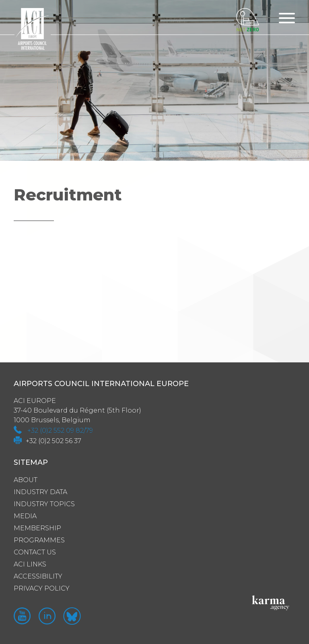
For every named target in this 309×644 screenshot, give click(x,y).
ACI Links (30, 564)
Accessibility (38, 576)
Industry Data (40, 492)
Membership (37, 528)
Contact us (35, 552)
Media (25, 516)
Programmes (39, 540)
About (26, 480)
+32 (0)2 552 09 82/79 (60, 430)
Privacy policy (42, 588)
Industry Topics (44, 504)
